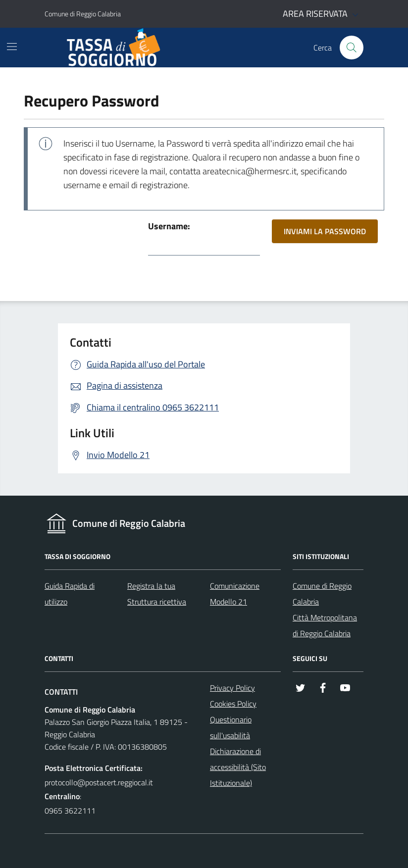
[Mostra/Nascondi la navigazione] (12, 47)
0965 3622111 (70, 811)
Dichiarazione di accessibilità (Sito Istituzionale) (238, 767)
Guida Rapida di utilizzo (70, 594)
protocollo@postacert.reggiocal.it (99, 782)
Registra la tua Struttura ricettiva (157, 594)
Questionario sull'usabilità (231, 727)
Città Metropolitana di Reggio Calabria (325, 625)
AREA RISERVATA (322, 14)
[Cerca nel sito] (352, 48)
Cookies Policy (233, 704)
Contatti (61, 692)
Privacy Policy (232, 688)
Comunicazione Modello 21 (235, 594)
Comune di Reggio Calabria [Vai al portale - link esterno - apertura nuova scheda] (83, 14)
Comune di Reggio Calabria (322, 594)
